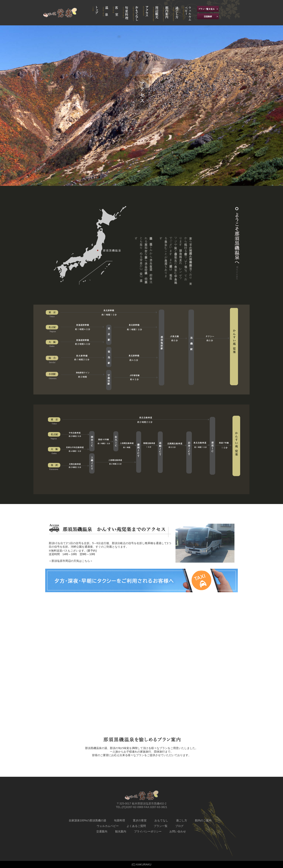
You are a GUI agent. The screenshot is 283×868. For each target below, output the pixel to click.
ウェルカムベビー (108, 826)
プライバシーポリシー (148, 831)
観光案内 (121, 831)
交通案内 (102, 831)
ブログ (179, 826)
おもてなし (161, 820)
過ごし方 (182, 820)
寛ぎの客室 (140, 820)
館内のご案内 (203, 820)
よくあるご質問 (136, 826)
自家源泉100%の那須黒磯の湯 (87, 820)
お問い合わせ (178, 831)
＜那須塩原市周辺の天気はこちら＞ (71, 561)
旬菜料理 (119, 820)
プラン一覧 (161, 826)
